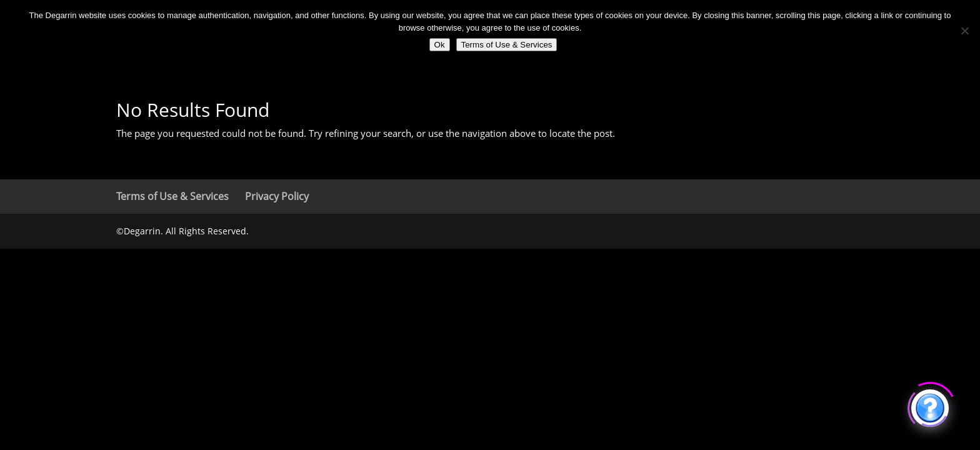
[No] (964, 31)
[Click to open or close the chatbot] (930, 406)
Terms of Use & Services (172, 196)
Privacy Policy (277, 196)
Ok (440, 45)
